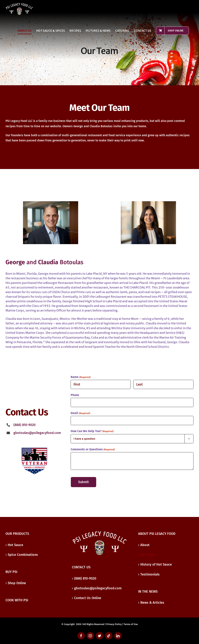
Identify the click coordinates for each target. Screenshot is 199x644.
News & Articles (152, 603)
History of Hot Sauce (156, 564)
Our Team (148, 555)
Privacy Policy (114, 624)
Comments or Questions (93, 449)
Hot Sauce (15, 545)
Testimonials (150, 574)
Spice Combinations (23, 555)
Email (80, 413)
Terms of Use (131, 624)
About (145, 545)
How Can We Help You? (92, 431)
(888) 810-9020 (85, 578)
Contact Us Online (88, 598)
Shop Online (17, 583)
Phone (75, 395)
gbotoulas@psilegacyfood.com (37, 433)
